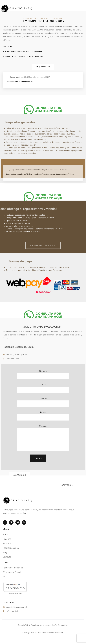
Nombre (43, 374)
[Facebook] (5, 522)
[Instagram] (18, 522)
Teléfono (43, 402)
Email (43, 388)
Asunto (43, 416)
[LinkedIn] (24, 522)
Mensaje (43, 438)
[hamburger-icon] (80, 6)
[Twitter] (11, 522)
